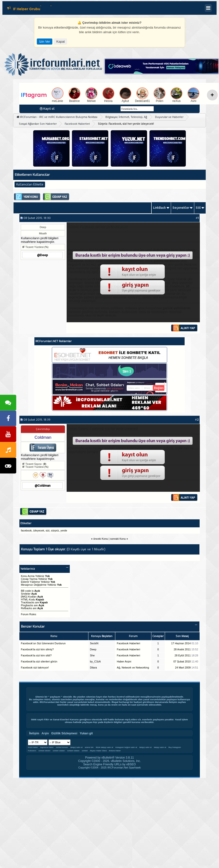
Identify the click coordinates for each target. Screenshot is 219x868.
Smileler (26, 594)
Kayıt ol (49, 109)
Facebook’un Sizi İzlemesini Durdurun (43, 643)
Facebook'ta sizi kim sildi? (36, 655)
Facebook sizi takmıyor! (35, 668)
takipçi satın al (76, 747)
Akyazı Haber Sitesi (99, 751)
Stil (198, 208)
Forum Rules (28, 614)
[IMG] (24, 597)
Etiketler (26, 523)
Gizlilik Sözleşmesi (64, 733)
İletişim (173, 702)
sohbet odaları (59, 751)
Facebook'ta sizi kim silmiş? (37, 649)
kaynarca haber (47, 747)
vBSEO (131, 764)
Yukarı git (86, 733)
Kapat (60, 42)
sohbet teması (62, 747)
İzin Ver (45, 42)
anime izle (89, 747)
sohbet (85, 751)
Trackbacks (28, 602)
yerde (64, 530)
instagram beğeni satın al (126, 747)
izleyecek (39, 530)
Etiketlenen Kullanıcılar (32, 175)
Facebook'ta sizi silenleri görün (39, 661)
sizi (47, 530)
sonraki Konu (118, 539)
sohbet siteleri (44, 751)
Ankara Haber (115, 751)
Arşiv (45, 733)
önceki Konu (101, 539)
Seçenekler (181, 208)
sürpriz (55, 530)
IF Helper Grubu (27, 10)
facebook (26, 530)
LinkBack (160, 208)
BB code (26, 591)
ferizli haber (33, 747)
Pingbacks (27, 605)
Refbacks (26, 608)
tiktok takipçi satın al (104, 747)
